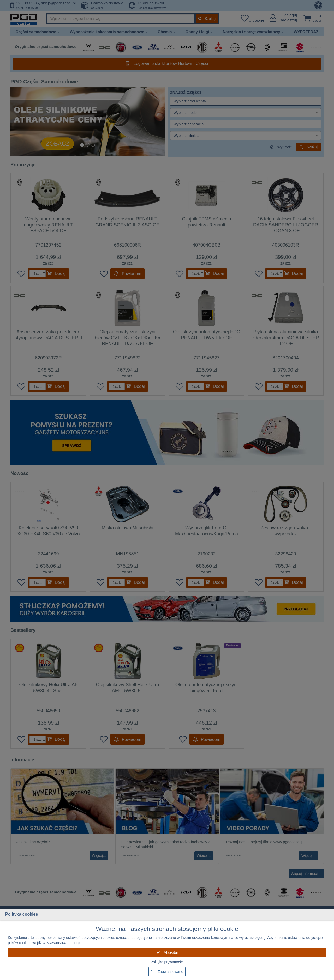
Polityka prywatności (167, 962)
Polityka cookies (22, 914)
